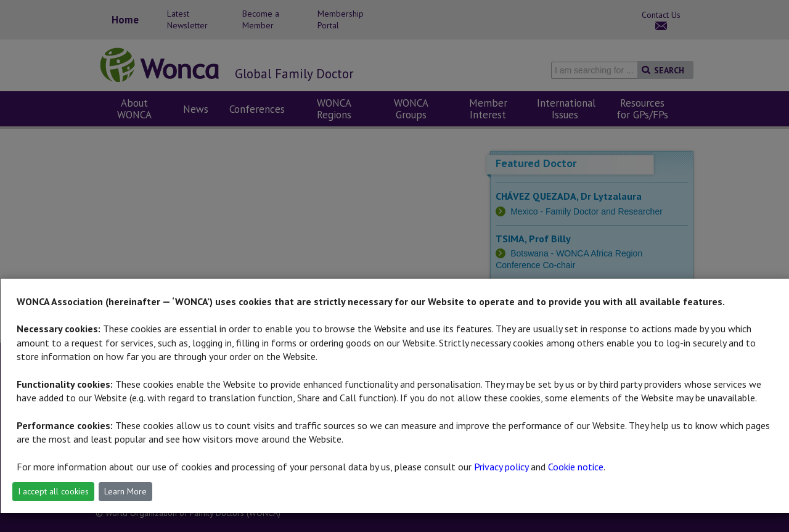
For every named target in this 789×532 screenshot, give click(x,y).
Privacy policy (501, 467)
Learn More (125, 491)
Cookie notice (576, 467)
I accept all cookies (53, 491)
